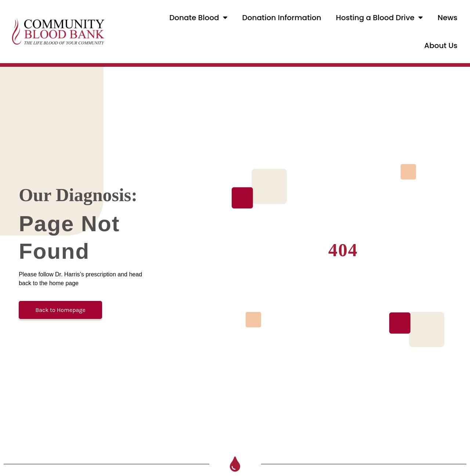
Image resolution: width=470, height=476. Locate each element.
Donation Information (282, 18)
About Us (441, 46)
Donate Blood (198, 18)
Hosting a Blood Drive (379, 18)
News (448, 18)
